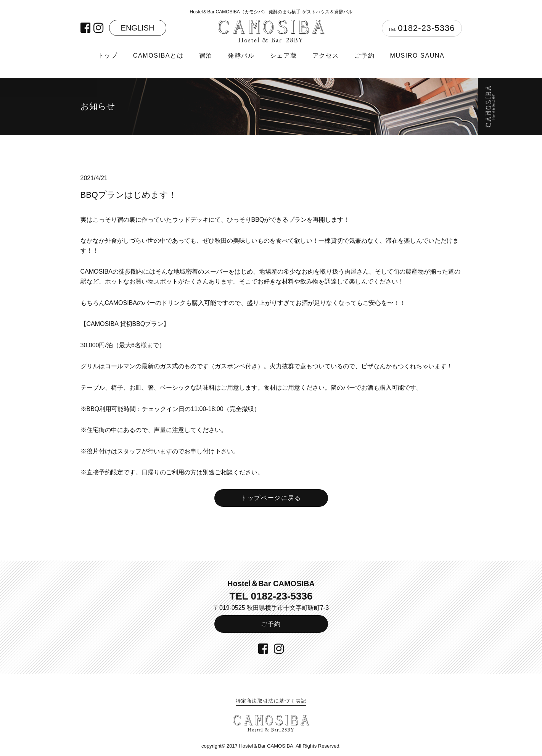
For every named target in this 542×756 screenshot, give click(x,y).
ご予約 (364, 56)
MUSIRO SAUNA (417, 56)
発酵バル (241, 56)
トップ (108, 56)
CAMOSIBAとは (158, 56)
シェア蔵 (283, 56)
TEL (422, 28)
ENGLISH (138, 28)
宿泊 (206, 56)
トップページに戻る (271, 498)
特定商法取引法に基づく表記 (271, 701)
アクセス (326, 56)
